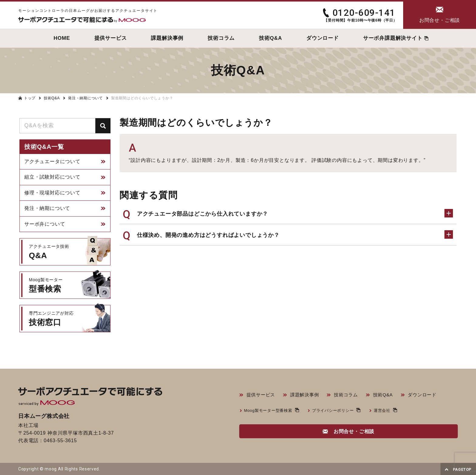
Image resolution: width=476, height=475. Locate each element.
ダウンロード (430, 395)
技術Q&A (389, 395)
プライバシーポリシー (338, 411)
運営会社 (390, 411)
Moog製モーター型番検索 (270, 411)
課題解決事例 (307, 395)
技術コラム (351, 395)
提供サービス (262, 395)
